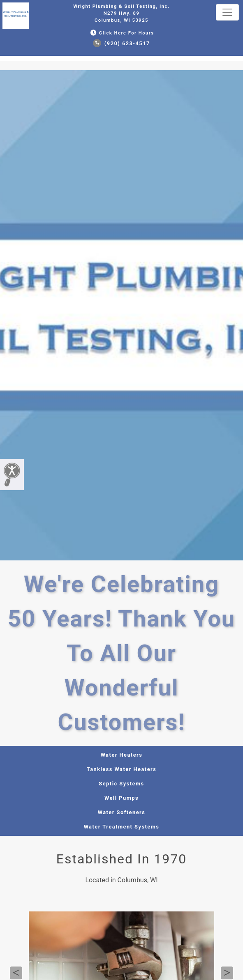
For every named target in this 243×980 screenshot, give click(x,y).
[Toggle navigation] (227, 12)
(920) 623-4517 (121, 43)
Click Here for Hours (121, 33)
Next (227, 973)
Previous (16, 973)
